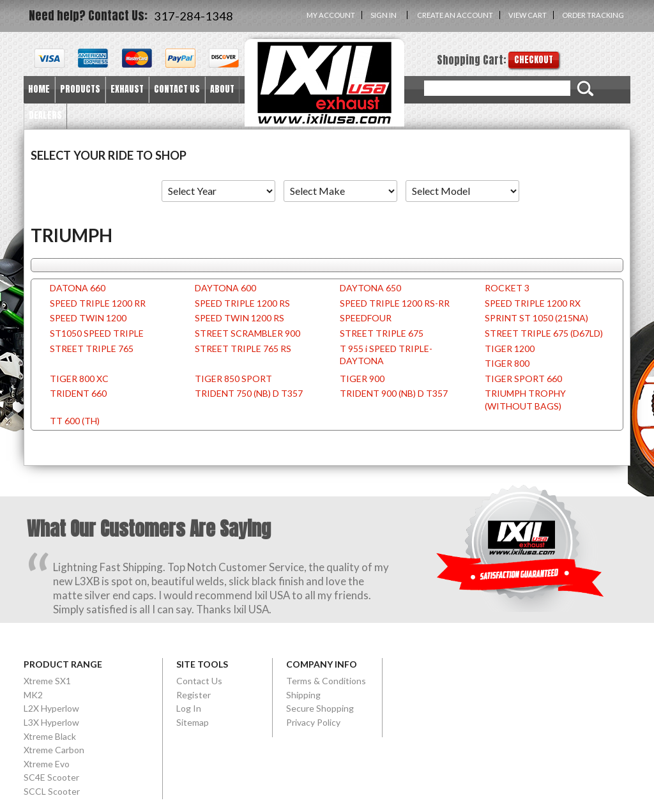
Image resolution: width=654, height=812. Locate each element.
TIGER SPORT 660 (523, 379)
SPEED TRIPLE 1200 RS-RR (395, 303)
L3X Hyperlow (51, 722)
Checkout (534, 60)
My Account (331, 15)
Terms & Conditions (326, 681)
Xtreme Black (50, 736)
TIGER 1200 (510, 349)
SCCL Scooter (52, 791)
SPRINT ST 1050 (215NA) (536, 318)
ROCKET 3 (507, 288)
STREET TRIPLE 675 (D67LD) (544, 333)
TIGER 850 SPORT (233, 379)
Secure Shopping (320, 708)
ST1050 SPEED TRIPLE (97, 333)
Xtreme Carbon (54, 750)
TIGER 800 (507, 363)
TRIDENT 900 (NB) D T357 (394, 393)
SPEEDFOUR (366, 318)
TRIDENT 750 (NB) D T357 (249, 393)
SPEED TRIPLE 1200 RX (533, 303)
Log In (189, 708)
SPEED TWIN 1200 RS (240, 318)
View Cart (528, 15)
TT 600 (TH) (75, 421)
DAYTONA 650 (370, 288)
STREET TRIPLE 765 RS (243, 349)
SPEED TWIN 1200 (88, 318)
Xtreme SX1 (47, 681)
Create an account (455, 15)
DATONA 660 (78, 288)
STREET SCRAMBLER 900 (247, 333)
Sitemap (193, 722)
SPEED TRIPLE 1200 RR (98, 303)
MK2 (33, 695)
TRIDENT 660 (78, 393)
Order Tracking (593, 15)
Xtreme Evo (47, 764)
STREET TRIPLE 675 (382, 333)
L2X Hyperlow (51, 708)
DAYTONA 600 (225, 288)
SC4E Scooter (51, 777)
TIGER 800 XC (79, 379)
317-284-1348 (194, 16)
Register (194, 695)
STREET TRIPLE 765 (92, 349)
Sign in (384, 15)
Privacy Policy (313, 722)
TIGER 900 (362, 379)
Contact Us (199, 681)
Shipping (303, 695)
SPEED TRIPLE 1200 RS (242, 303)
